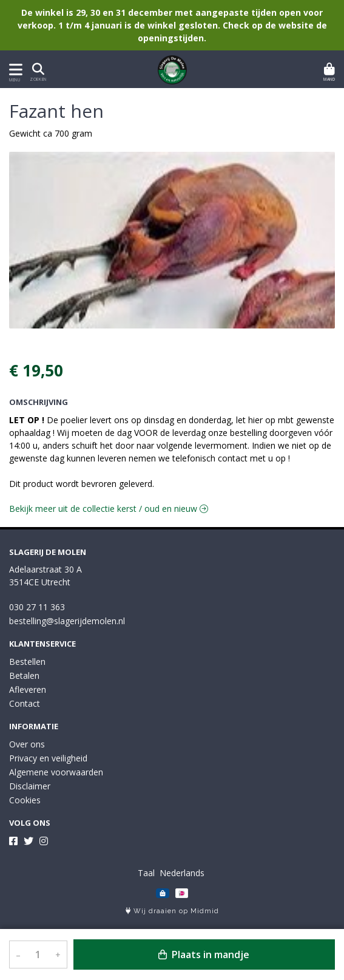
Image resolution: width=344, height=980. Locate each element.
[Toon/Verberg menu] (14, 70)
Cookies (25, 800)
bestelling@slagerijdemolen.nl (67, 621)
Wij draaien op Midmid (172, 911)
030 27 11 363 (37, 607)
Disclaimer (30, 786)
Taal (146, 873)
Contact (25, 703)
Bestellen (27, 662)
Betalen (24, 675)
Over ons (27, 744)
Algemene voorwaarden (56, 772)
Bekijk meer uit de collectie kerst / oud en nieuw (109, 509)
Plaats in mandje (204, 954)
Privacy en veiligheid (48, 758)
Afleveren (28, 689)
